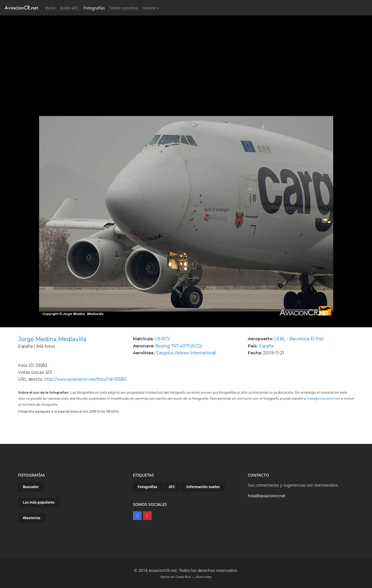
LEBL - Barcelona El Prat (299, 339)
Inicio (51, 8)
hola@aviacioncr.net (323, 399)
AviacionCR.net (21, 8)
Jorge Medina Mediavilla (52, 339)
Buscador (31, 487)
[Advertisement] (186, 59)
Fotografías (94, 8)
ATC (172, 487)
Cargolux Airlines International (186, 353)
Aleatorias (32, 518)
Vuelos (149, 8)
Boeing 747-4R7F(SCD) (179, 346)
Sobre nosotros (124, 8)
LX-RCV (163, 339)
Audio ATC (70, 8)
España (266, 346)
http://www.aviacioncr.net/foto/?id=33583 (85, 379)
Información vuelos (203, 487)
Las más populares (39, 502)
